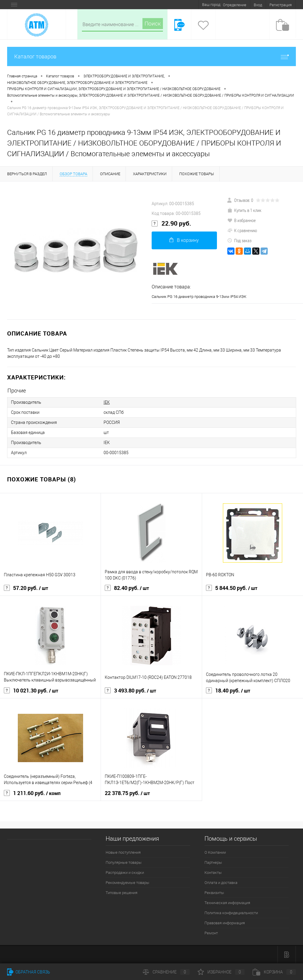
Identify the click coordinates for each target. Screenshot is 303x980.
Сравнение (166, 972)
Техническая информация (227, 903)
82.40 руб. (127, 588)
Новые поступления (123, 852)
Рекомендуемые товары (127, 883)
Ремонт (211, 933)
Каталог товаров (151, 56)
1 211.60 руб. (32, 793)
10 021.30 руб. (31, 691)
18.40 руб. (228, 691)
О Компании (215, 852)
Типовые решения (122, 893)
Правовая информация (225, 923)
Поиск (153, 24)
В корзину (184, 240)
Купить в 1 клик (244, 210)
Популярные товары (124, 862)
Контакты (213, 873)
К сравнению (242, 230)
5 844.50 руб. (232, 588)
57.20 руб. (26, 588)
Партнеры (213, 862)
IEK (107, 402)
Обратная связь (29, 972)
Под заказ (239, 240)
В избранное (242, 220)
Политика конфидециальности (231, 913)
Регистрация (281, 5)
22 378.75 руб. (127, 793)
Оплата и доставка (221, 883)
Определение (235, 5)
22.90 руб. (171, 224)
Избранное (221, 972)
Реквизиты (214, 893)
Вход (258, 5)
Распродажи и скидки (125, 873)
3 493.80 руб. (130, 691)
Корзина (274, 972)
